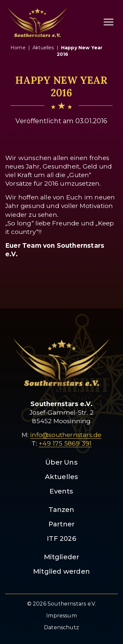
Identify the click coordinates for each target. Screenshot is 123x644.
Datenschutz (61, 627)
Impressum (61, 616)
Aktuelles (62, 477)
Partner (61, 524)
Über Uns (61, 462)
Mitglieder (62, 557)
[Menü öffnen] (109, 22)
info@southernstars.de (66, 435)
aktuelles (43, 48)
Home (18, 48)
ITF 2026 (61, 539)
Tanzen (61, 510)
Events (61, 491)
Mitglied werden (61, 571)
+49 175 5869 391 (65, 443)
